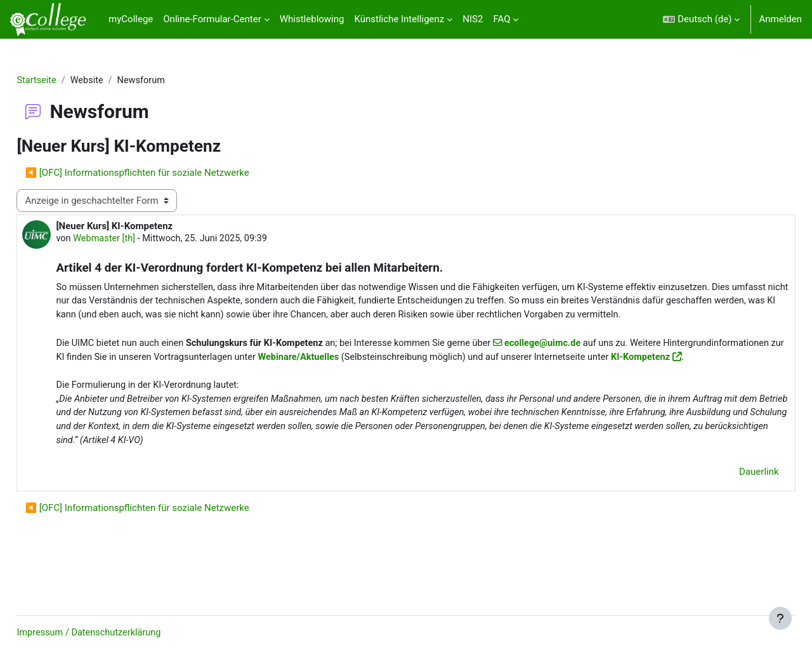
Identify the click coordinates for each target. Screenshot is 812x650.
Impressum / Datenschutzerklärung (120, 633)
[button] (701, 19)
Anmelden (780, 19)
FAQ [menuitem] (501, 19)
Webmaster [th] (134, 240)
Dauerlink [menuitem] (731, 506)
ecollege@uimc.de (588, 360)
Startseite (66, 81)
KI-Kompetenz (139, 388)
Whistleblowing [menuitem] (312, 19)
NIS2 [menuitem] (473, 19)
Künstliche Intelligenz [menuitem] (399, 19)
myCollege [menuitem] (131, 19)
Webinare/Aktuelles (462, 375)
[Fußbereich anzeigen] (780, 618)
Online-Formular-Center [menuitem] (212, 19)
